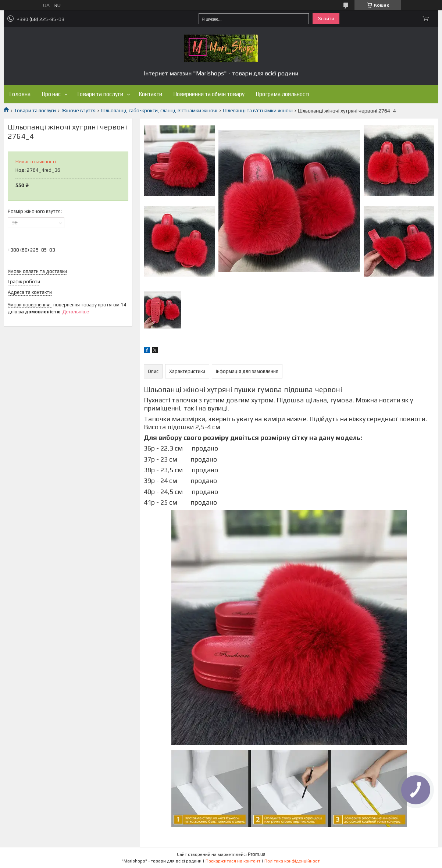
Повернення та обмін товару (209, 94)
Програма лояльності (282, 94)
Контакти (150, 94)
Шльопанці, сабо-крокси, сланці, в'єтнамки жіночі (159, 110)
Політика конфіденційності (293, 861)
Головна (20, 94)
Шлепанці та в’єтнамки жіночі (258, 110)
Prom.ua (257, 854)
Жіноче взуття (79, 110)
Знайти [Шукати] (326, 19)
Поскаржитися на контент (233, 861)
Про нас (51, 94)
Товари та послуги (100, 94)
